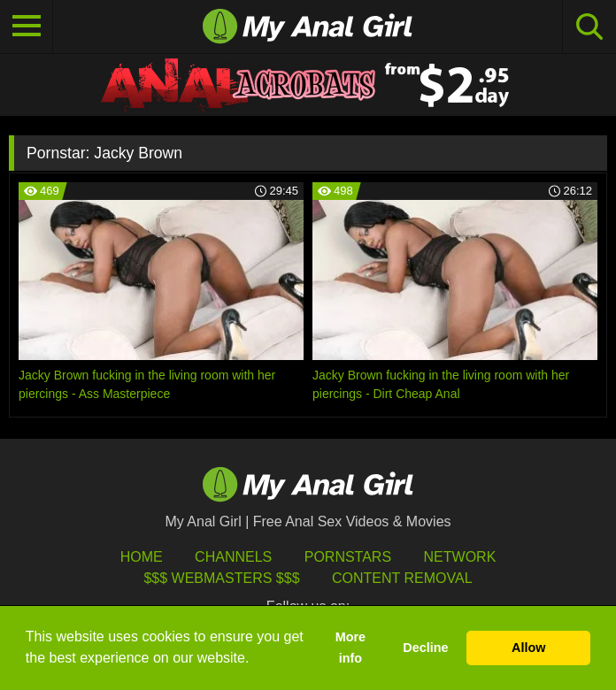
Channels (233, 557)
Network (460, 557)
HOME (142, 557)
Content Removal (402, 578)
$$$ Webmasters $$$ (221, 578)
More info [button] (350, 648)
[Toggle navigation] (27, 27)
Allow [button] (528, 648)
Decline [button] (425, 648)
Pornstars (348, 557)
